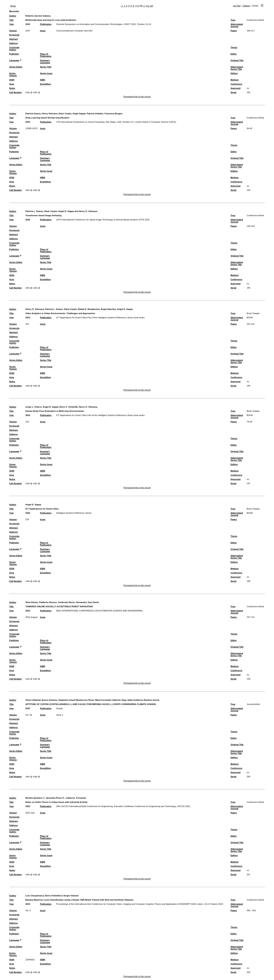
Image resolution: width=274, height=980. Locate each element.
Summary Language (45, 62)
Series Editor (16, 67)
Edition (234, 73)
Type (233, 20)
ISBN (43, 80)
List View (237, 6)
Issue (43, 31)
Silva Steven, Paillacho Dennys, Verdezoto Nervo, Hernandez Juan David (62, 602)
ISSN (12, 80)
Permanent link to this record (137, 97)
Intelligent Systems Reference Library (74, 513)
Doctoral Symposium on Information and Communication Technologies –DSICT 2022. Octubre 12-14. (104, 24)
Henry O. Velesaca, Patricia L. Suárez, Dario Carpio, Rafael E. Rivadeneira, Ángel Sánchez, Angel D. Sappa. (79, 309)
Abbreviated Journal (237, 25)
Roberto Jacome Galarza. (38, 16)
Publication (46, 24)
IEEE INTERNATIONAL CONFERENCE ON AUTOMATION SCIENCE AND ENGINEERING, (100, 611)
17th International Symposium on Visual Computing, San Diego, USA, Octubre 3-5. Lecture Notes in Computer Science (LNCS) (116, 122)
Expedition (45, 84)
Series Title (46, 67)
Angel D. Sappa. (34, 505)
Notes (12, 88)
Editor (234, 54)
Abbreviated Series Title (237, 68)
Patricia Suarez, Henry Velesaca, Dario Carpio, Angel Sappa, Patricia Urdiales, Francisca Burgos (74, 114)
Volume (13, 31)
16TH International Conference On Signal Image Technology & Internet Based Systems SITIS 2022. (103, 220)
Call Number (16, 92)
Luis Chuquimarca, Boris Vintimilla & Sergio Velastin (52, 896)
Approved (236, 88)
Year (12, 24)
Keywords (14, 35)
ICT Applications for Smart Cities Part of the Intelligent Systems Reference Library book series (100, 318)
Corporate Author (14, 49)
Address (14, 43)
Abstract (14, 39)
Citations (247, 6)
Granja (59, 708)
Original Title (237, 60)
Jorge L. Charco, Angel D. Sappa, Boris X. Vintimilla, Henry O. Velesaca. (62, 407)
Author (13, 16)
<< (122, 6)
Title (12, 20)
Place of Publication (46, 55)
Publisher (14, 54)
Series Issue (46, 73)
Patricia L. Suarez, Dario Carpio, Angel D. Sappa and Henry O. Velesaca (61, 211)
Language (14, 60)
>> (144, 6)
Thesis (234, 47)
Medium (235, 80)
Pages (234, 31)
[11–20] (149, 6)
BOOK (250, 318)
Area (12, 84)
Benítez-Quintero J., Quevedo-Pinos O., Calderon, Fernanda (56, 798)
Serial (233, 92)
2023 (28, 904)
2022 (28, 24)
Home (13, 6)
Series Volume (13, 74)
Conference (237, 84)
